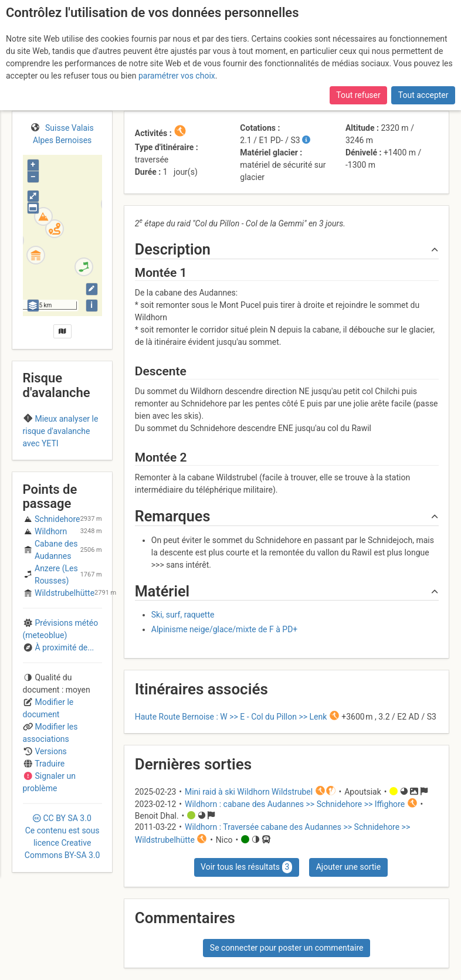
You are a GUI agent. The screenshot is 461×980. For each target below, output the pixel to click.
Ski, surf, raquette (183, 615)
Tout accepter (423, 95)
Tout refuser (358, 95)
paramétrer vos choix (177, 76)
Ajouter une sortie (348, 867)
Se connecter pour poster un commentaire (287, 948)
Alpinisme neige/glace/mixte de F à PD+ (225, 629)
